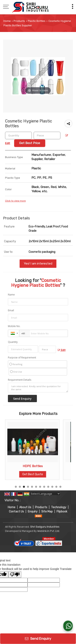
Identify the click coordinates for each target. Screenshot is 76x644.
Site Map (47, 512)
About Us (25, 507)
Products (19, 21)
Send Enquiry (38, 639)
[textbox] (47, 135)
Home (7, 21)
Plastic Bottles (37, 21)
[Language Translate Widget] (45, 494)
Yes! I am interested (38, 264)
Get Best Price (30, 143)
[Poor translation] (15, 574)
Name (11, 295)
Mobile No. (14, 326)
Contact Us (16, 512)
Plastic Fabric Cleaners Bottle (33, 466)
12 (60, 487)
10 (52, 487)
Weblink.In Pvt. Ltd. (49, 531)
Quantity (13, 342)
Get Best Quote (33, 474)
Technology (59, 507)
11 (56, 487)
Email (11, 310)
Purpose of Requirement (22, 358)
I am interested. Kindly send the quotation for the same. (38, 388)
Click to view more (15, 201)
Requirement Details (20, 380)
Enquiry (33, 512)
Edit (62, 350)
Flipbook (62, 512)
